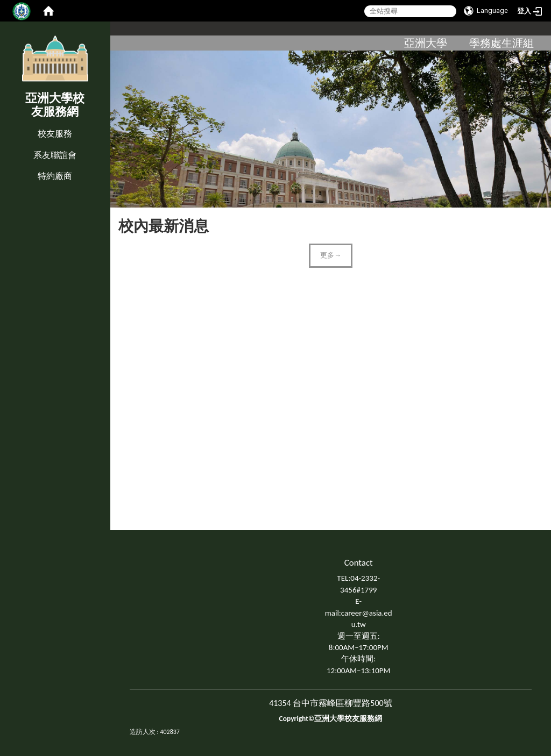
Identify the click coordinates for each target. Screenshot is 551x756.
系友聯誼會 (55, 155)
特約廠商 (55, 176)
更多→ (331, 255)
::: (2, 123)
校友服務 (55, 134)
